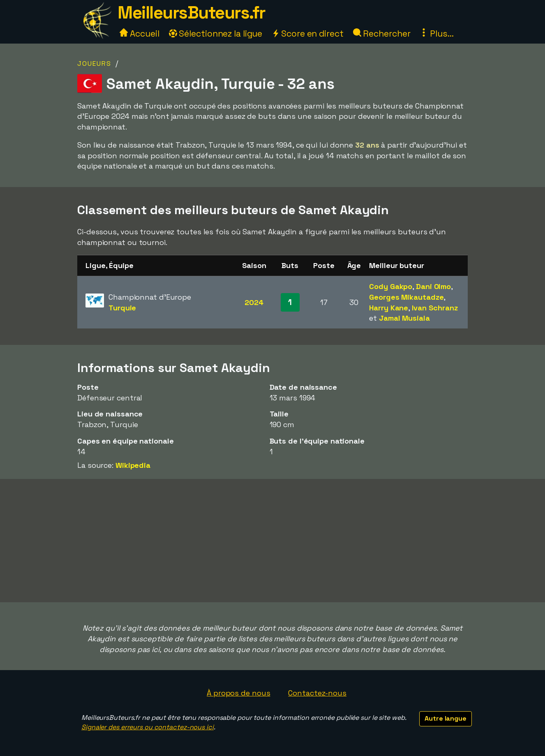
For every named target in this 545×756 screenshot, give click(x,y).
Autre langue (446, 718)
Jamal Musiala (404, 318)
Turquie (122, 308)
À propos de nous (238, 693)
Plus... (436, 34)
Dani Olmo (433, 286)
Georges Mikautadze (406, 297)
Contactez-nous (317, 693)
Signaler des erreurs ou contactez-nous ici (148, 727)
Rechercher (382, 34)
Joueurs (94, 64)
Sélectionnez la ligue (216, 34)
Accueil (139, 34)
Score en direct (307, 34)
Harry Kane (389, 308)
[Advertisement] (272, 541)
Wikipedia (133, 465)
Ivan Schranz (435, 308)
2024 (254, 302)
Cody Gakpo (391, 286)
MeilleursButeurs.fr (192, 13)
